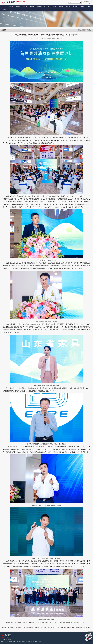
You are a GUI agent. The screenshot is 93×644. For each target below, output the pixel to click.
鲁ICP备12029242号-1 (36, 642)
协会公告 (39, 7)
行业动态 (25, 7)
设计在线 (68, 7)
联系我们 (82, 7)
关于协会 (11, 7)
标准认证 (46, 7)
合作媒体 (4, 10)
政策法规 (32, 7)
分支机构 (18, 7)
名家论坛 (54, 7)
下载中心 (89, 7)
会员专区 (61, 7)
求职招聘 (75, 7)
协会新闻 (89, 30)
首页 (4, 7)
